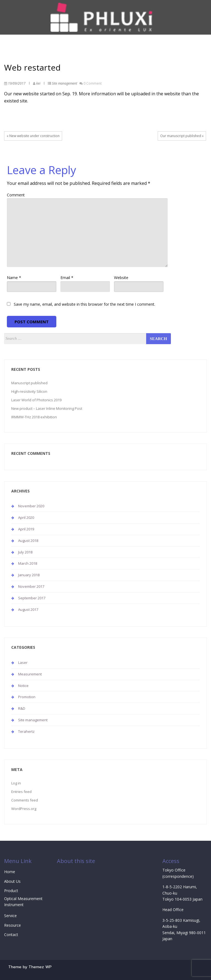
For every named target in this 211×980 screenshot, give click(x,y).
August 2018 (28, 541)
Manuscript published (29, 383)
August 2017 (28, 609)
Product (11, 891)
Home (10, 872)
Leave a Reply (41, 170)
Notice (23, 686)
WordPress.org (24, 809)
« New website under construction (33, 136)
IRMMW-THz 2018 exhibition (34, 417)
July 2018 (25, 552)
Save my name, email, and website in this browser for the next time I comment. (84, 304)
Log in (16, 783)
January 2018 (29, 575)
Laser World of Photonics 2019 (36, 400)
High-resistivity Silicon (29, 391)
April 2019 (26, 529)
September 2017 (32, 598)
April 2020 (26, 517)
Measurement (30, 674)
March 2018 (28, 563)
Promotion (27, 697)
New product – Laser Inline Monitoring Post (47, 408)
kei (38, 83)
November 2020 (31, 506)
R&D (22, 708)
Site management (65, 83)
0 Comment (93, 83)
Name (14, 278)
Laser (23, 662)
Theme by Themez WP (30, 967)
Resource (13, 925)
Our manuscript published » (182, 136)
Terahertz (26, 731)
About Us (12, 881)
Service (10, 916)
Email (67, 278)
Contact (11, 935)
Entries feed (21, 792)
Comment (16, 195)
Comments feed (25, 800)
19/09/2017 (17, 83)
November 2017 (31, 586)
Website (121, 278)
